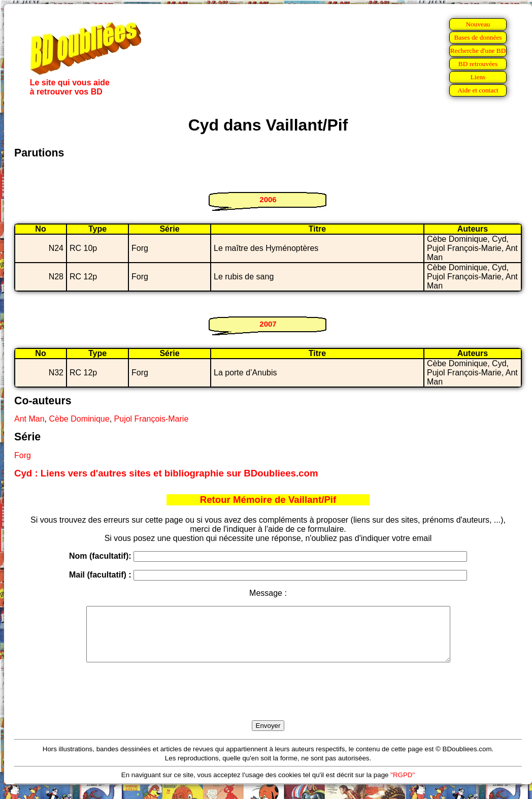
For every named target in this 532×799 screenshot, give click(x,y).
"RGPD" (403, 786)
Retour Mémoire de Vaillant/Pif (268, 500)
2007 (268, 324)
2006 (268, 199)
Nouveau (478, 24)
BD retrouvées (478, 64)
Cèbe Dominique (79, 419)
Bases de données (478, 37)
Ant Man (29, 419)
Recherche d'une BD (478, 51)
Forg (23, 455)
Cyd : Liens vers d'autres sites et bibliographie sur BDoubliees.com (166, 473)
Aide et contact (478, 90)
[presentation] (268, 703)
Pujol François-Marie (152, 419)
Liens (478, 77)
